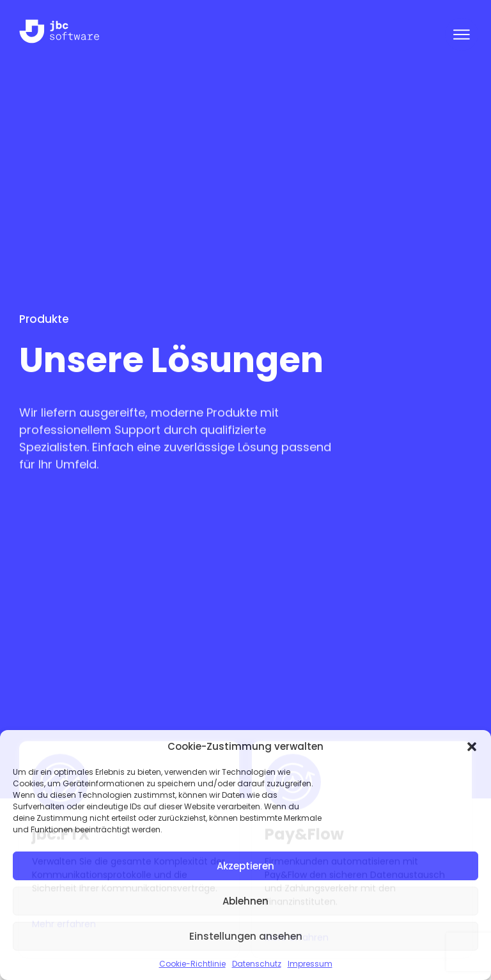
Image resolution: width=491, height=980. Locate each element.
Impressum (310, 964)
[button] (472, 747)
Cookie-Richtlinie (192, 964)
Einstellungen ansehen (246, 936)
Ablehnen (245, 901)
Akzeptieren (245, 866)
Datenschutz (257, 964)
